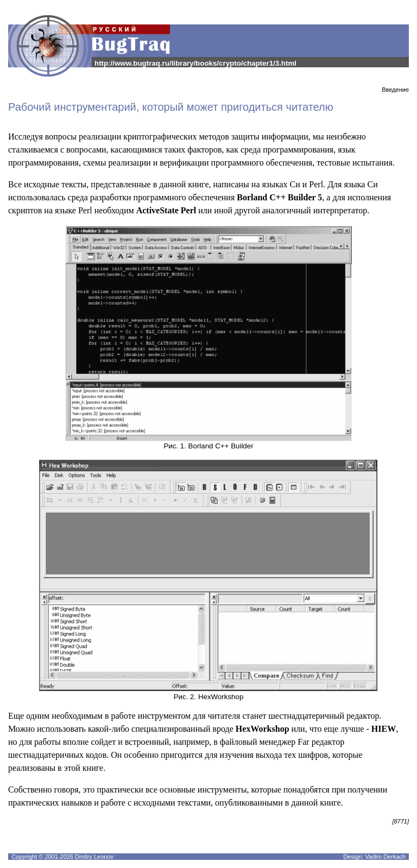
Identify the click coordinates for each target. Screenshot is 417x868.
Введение (395, 90)
